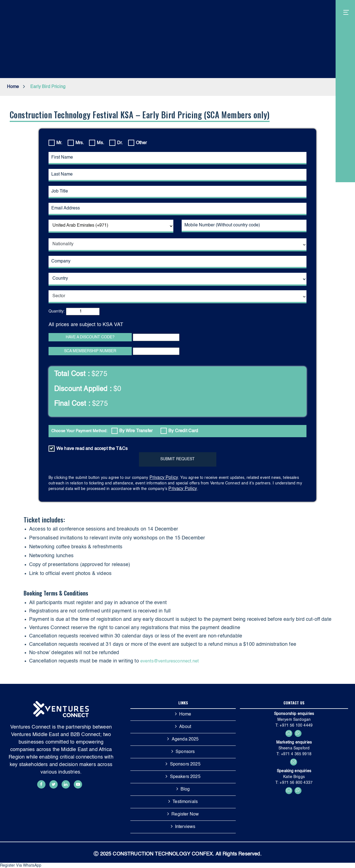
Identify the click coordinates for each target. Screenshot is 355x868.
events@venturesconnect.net (169, 661)
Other (138, 143)
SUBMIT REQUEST (177, 459)
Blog (185, 789)
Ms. (96, 143)
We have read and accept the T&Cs (88, 449)
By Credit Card (179, 431)
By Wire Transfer (132, 431)
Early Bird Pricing (48, 87)
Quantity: (57, 311)
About (185, 727)
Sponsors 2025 (185, 764)
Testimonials (185, 802)
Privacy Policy (164, 478)
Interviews (185, 827)
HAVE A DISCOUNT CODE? (90, 337)
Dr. (116, 143)
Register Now (185, 814)
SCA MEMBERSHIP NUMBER (90, 351)
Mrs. (76, 143)
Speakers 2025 (185, 777)
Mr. (55, 143)
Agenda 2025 (185, 739)
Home (13, 87)
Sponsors (185, 752)
